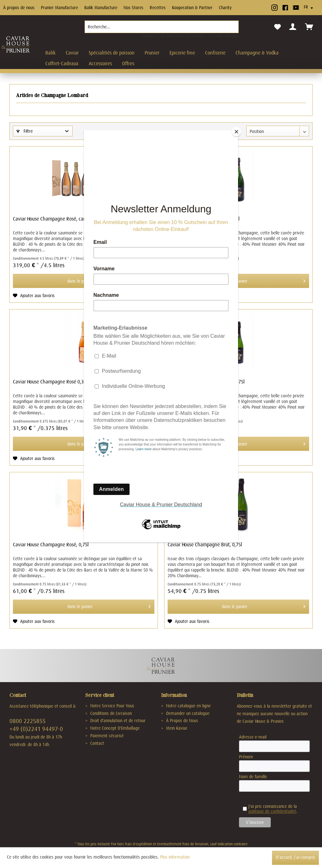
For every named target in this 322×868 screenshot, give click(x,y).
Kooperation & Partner (192, 8)
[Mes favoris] (278, 27)
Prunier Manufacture (59, 8)
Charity (225, 8)
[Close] (236, 132)
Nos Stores (133, 8)
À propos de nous (19, 8)
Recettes (158, 8)
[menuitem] (162, 29)
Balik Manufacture (101, 8)
